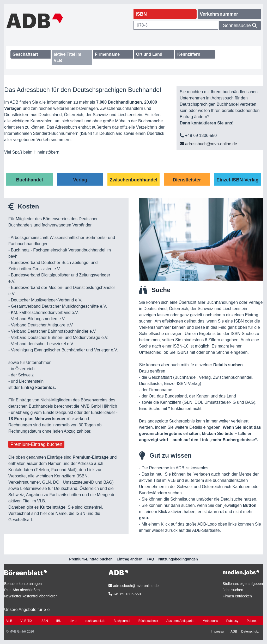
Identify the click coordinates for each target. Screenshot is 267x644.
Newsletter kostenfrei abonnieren (31, 596)
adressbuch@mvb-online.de (208, 144)
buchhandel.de (95, 621)
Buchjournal (122, 621)
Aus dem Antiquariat (180, 621)
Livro (73, 621)
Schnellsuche (240, 26)
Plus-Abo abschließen (22, 590)
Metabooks (210, 621)
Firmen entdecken (237, 596)
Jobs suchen (233, 590)
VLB (9, 621)
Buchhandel (30, 180)
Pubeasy (232, 621)
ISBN (44, 621)
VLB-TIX (26, 621)
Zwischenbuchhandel (133, 180)
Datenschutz (250, 632)
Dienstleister (187, 180)
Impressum (219, 632)
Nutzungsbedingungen (178, 559)
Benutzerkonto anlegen (23, 584)
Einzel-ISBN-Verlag (237, 180)
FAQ (150, 559)
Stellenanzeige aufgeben (243, 584)
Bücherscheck (148, 621)
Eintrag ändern (130, 559)
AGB (234, 632)
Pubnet (252, 621)
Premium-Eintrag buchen (36, 444)
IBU (59, 621)
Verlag (80, 180)
